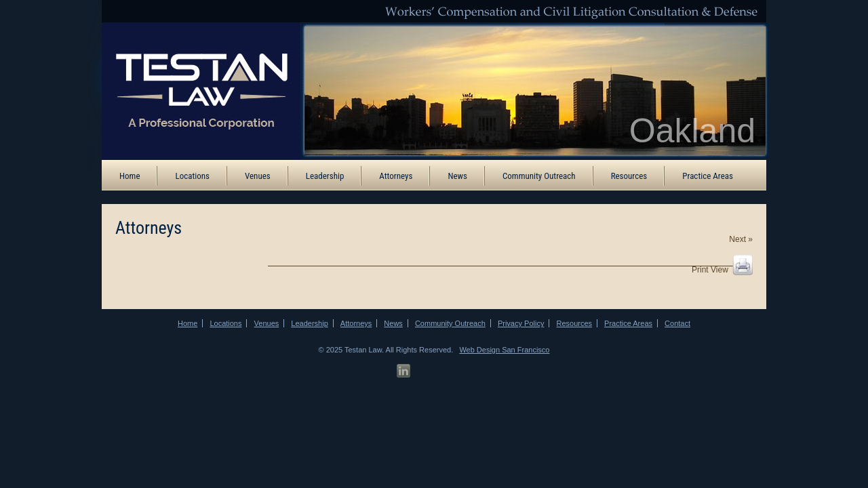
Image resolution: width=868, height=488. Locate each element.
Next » (741, 239)
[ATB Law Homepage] (192, 90)
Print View (710, 270)
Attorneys (396, 176)
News (457, 176)
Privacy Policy (521, 323)
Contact (677, 323)
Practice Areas (708, 176)
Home (130, 176)
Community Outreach (539, 176)
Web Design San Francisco (504, 350)
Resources (629, 176)
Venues (258, 176)
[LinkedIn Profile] (403, 371)
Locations (192, 176)
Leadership (325, 176)
